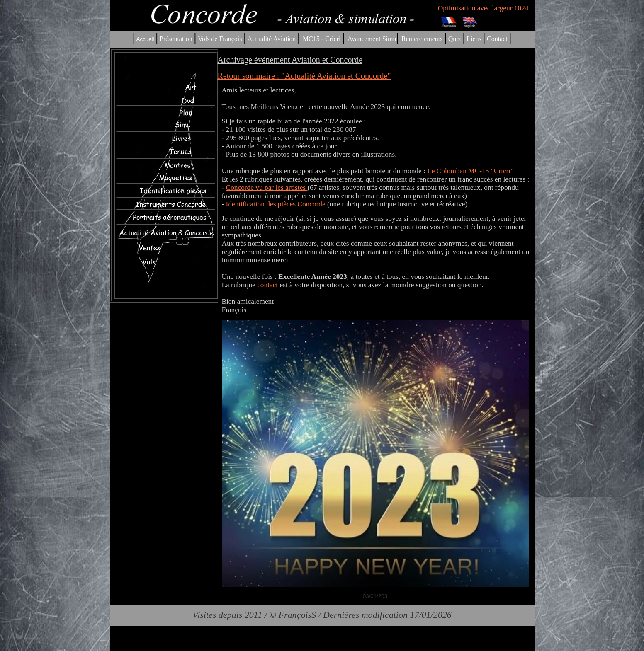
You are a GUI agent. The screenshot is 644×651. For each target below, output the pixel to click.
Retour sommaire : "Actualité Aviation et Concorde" (304, 76)
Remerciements (422, 39)
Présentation (176, 39)
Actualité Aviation (273, 39)
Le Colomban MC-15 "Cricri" (470, 171)
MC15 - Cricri (322, 39)
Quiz (455, 39)
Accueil (145, 39)
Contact (497, 39)
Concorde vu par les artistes (267, 188)
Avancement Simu (372, 39)
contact (267, 285)
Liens (474, 39)
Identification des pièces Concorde (276, 204)
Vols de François (219, 39)
